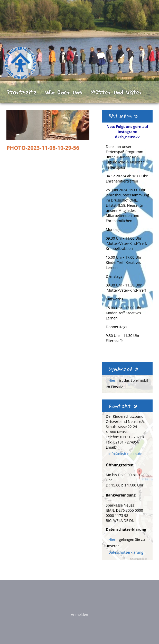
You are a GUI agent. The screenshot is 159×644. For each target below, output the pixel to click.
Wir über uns (64, 92)
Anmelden (79, 615)
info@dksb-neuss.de (125, 454)
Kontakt (123, 406)
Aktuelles (123, 116)
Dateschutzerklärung (126, 552)
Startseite (21, 92)
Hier (112, 380)
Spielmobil (123, 369)
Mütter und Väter (116, 92)
